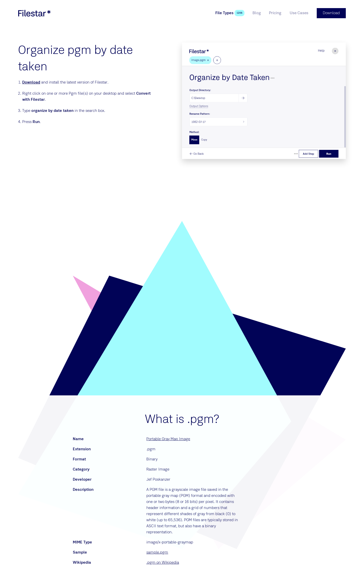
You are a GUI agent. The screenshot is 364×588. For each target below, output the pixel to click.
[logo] (34, 13)
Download (31, 83)
